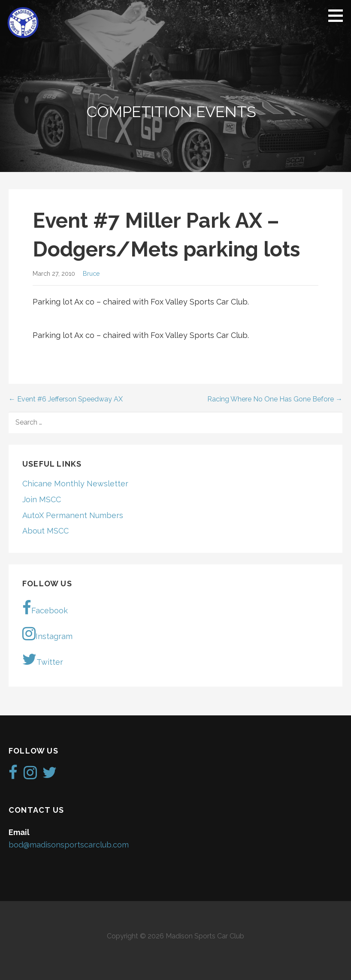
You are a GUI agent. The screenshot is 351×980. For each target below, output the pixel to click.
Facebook (45, 608)
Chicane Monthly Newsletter (75, 484)
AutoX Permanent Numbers (73, 515)
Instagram (47, 633)
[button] (339, 15)
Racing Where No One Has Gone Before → (275, 399)
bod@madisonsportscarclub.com (69, 845)
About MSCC (45, 531)
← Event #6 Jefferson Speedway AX (66, 399)
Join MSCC (42, 499)
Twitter (43, 659)
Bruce (91, 273)
